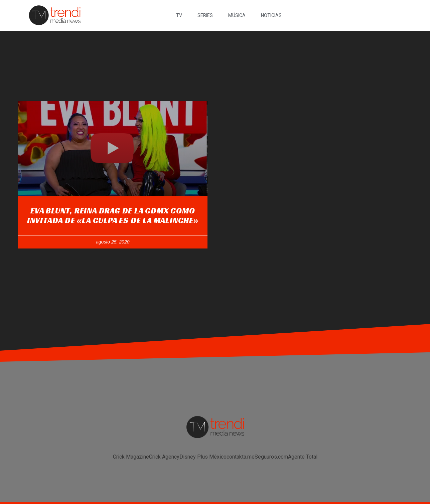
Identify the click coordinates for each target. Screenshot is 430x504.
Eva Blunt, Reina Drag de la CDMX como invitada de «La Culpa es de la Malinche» (113, 216)
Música (237, 15)
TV (179, 15)
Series (205, 15)
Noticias (271, 15)
